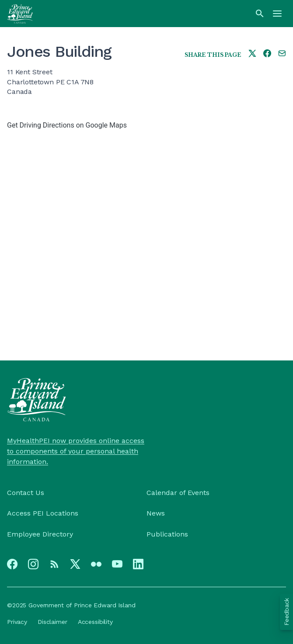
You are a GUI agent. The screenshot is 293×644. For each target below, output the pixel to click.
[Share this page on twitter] (252, 54)
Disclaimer (52, 622)
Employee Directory (40, 534)
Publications (167, 534)
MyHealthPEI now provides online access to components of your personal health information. (76, 451)
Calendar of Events (178, 493)
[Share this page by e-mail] (282, 54)
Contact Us (26, 493)
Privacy (17, 622)
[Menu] (277, 14)
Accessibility (95, 622)
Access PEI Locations (43, 513)
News (156, 513)
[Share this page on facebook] (267, 54)
